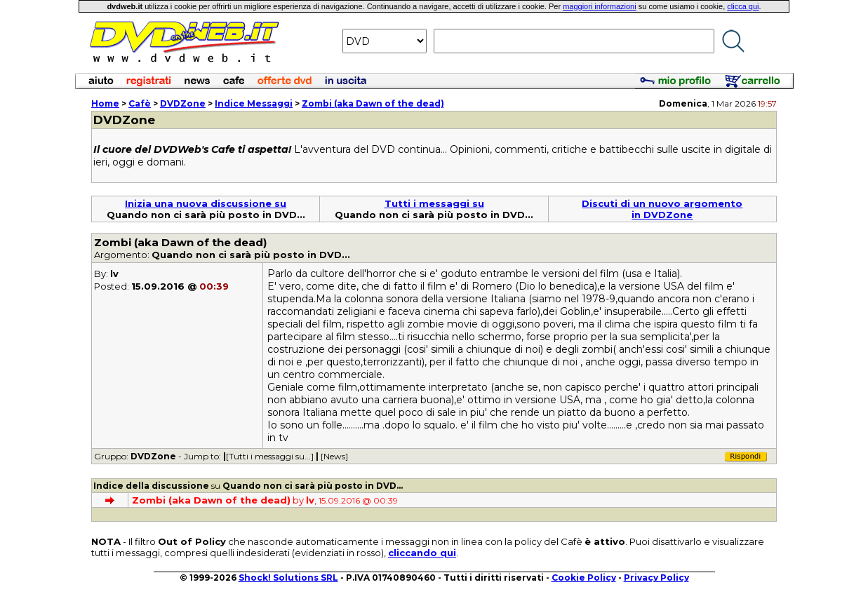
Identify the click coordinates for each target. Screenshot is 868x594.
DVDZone (183, 103)
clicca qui (743, 6)
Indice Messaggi (254, 103)
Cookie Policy (584, 578)
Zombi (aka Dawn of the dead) (373, 103)
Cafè (140, 103)
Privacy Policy (656, 578)
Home (105, 103)
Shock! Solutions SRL (288, 578)
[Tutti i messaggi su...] (270, 456)
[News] (334, 456)
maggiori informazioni (600, 6)
